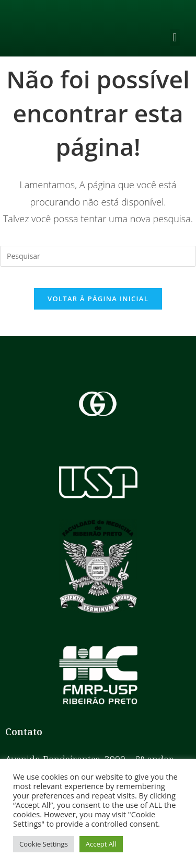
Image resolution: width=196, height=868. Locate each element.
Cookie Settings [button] (44, 844)
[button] (175, 37)
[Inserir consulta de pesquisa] (98, 256)
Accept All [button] (101, 844)
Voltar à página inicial (98, 299)
